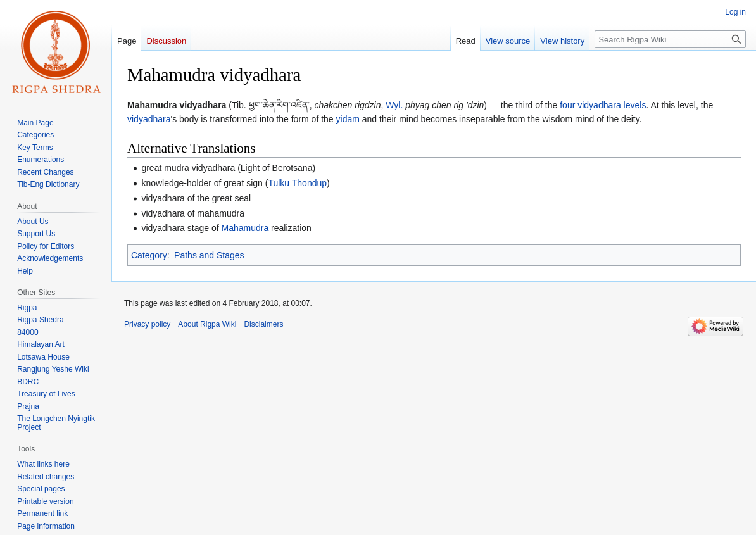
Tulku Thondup (297, 183)
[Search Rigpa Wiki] (670, 39)
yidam (348, 119)
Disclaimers (263, 324)
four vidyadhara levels (603, 105)
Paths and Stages (209, 255)
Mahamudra (245, 228)
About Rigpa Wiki (207, 324)
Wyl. (394, 105)
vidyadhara (149, 119)
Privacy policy (147, 324)
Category (149, 255)
